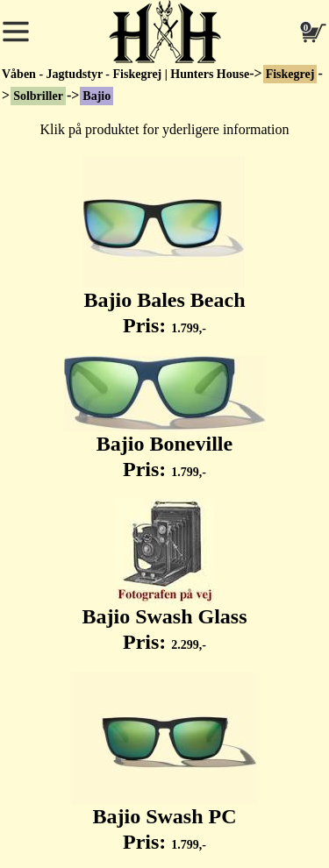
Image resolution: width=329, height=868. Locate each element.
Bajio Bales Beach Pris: (164, 246)
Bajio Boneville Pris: (165, 418)
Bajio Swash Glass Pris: (164, 576)
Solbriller (38, 96)
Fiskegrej (290, 74)
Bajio (97, 96)
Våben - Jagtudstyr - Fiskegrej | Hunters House (125, 74)
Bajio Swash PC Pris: (164, 763)
